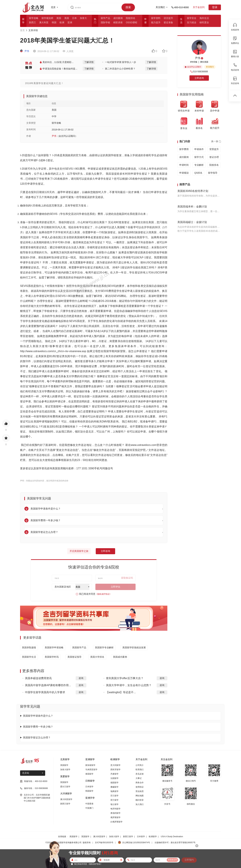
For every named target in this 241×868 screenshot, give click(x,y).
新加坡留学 (90, 765)
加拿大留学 (65, 770)
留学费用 (184, 149)
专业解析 (199, 165)
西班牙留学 (115, 770)
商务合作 (140, 783)
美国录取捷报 (29, 647)
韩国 (54, 22)
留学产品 (105, 18)
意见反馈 (140, 774)
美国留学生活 (29, 657)
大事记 (139, 778)
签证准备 (168, 22)
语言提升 (168, 18)
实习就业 (192, 22)
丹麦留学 (114, 774)
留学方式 (199, 157)
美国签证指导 (74, 657)
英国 (59, 18)
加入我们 (140, 804)
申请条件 (199, 149)
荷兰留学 (114, 800)
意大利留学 (115, 765)
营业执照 (140, 791)
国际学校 (105, 22)
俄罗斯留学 (115, 817)
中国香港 (89, 804)
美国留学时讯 (52, 657)
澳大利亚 (44, 22)
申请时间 (184, 165)
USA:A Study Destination (172, 837)
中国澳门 (89, 808)
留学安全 (192, 18)
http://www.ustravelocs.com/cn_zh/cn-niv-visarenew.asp (53, 351)
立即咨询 (105, 551)
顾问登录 (140, 800)
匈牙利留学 (115, 809)
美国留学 (64, 765)
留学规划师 (47, 18)
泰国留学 (89, 774)
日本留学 (89, 787)
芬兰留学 (114, 796)
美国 (67, 18)
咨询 (81, 678)
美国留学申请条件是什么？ (38, 716)
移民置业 (204, 22)
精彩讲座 (118, 22)
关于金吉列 (199, 7)
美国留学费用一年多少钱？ (38, 727)
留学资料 (156, 18)
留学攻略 (34, 18)
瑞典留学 (114, 791)
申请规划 (184, 173)
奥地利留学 (115, 813)
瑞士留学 (114, 804)
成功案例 (118, 18)
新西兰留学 (65, 804)
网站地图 (140, 796)
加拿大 (83, 18)
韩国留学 (89, 791)
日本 (74, 18)
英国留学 (64, 782)
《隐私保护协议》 (103, 594)
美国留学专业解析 (104, 647)
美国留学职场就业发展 (134, 647)
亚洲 (70, 22)
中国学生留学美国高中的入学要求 (45, 692)
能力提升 (156, 22)
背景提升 (214, 149)
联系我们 (140, 770)
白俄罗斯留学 (116, 822)
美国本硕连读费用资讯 (38, 678)
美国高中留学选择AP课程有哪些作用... (48, 685)
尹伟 (25, 51)
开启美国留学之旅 (79, 551)
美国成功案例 (120, 657)
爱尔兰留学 (65, 787)
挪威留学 (114, 787)
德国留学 (114, 783)
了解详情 (89, 62)
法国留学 (114, 778)
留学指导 (213, 173)
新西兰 (32, 22)
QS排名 (198, 173)
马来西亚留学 (91, 770)
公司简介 (140, 765)
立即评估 (115, 587)
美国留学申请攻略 (54, 647)
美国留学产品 (79, 647)
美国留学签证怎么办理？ (37, 737)
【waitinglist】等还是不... (121, 692)
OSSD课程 (132, 22)
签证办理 (214, 157)
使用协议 (140, 787)
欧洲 (62, 22)
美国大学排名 (97, 657)
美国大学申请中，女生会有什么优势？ (129, 685)
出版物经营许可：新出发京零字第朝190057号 (175, 843)
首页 (22, 30)
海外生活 (204, 18)
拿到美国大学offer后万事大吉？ (125, 678)
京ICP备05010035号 (104, 843)
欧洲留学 (153, 837)
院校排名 (131, 18)
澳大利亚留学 (66, 799)
